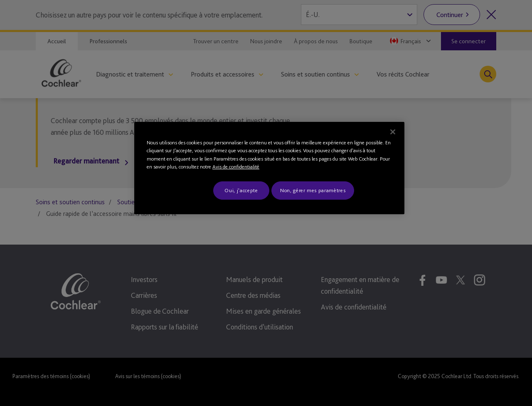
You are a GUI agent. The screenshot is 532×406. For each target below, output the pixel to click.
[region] (269, 168)
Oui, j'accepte (241, 190)
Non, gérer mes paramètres (313, 190)
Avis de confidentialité (236, 167)
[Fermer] (393, 132)
